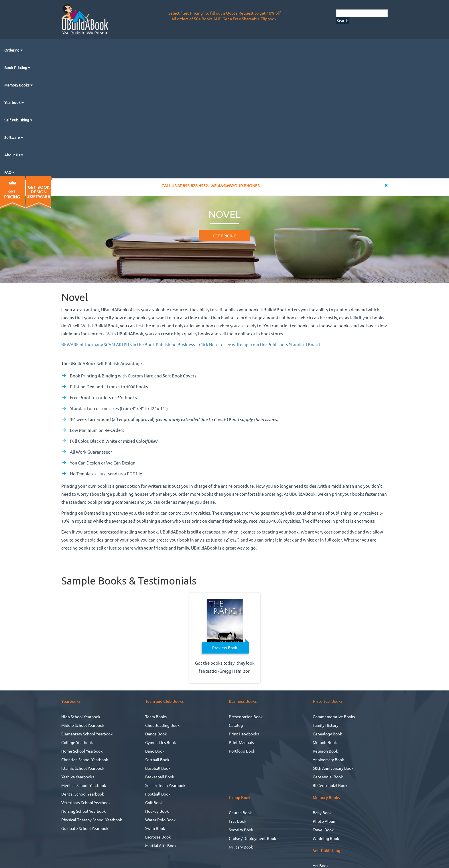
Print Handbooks (244, 734)
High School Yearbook (81, 717)
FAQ (8, 172)
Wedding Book (326, 838)
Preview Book (225, 647)
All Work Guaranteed (90, 452)
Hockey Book (157, 811)
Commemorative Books (334, 717)
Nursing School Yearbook (83, 811)
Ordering (12, 50)
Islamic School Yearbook (83, 768)
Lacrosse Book (158, 837)
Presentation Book (246, 717)
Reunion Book (325, 751)
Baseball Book (158, 768)
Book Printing (16, 67)
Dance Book (156, 734)
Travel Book (323, 830)
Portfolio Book (242, 751)
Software (12, 137)
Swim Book (155, 828)
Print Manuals (241, 742)
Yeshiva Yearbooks (78, 777)
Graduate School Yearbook (85, 828)
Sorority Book (241, 830)
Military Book (241, 847)
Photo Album (325, 821)
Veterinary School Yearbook (86, 802)
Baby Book (322, 812)
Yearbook (13, 102)
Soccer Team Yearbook (165, 785)
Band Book (155, 751)
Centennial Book (328, 777)
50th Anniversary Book (333, 768)
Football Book (158, 794)
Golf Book (154, 802)
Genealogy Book (327, 734)
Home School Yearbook (82, 751)
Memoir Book (325, 742)
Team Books (156, 717)
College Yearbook (77, 742)
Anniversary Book (328, 759)
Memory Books (17, 85)
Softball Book (157, 759)
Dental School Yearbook (83, 794)
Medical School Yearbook (84, 785)
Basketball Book (160, 777)
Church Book (240, 812)
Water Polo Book (160, 820)
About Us (13, 155)
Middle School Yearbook (83, 725)
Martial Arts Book (161, 845)
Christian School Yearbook (85, 759)
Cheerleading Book (162, 725)
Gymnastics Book (161, 742)
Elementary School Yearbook (87, 734)
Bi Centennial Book (330, 785)
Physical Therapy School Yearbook (92, 820)
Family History (326, 725)
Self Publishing (17, 120)
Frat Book (238, 821)
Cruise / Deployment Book (252, 838)
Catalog (236, 725)
